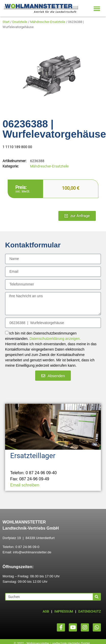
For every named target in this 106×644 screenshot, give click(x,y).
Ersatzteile (20, 22)
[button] (97, 8)
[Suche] (97, 597)
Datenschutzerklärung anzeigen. (55, 339)
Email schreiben (25, 485)
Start (6, 22)
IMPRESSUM (64, 611)
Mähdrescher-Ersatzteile (48, 22)
